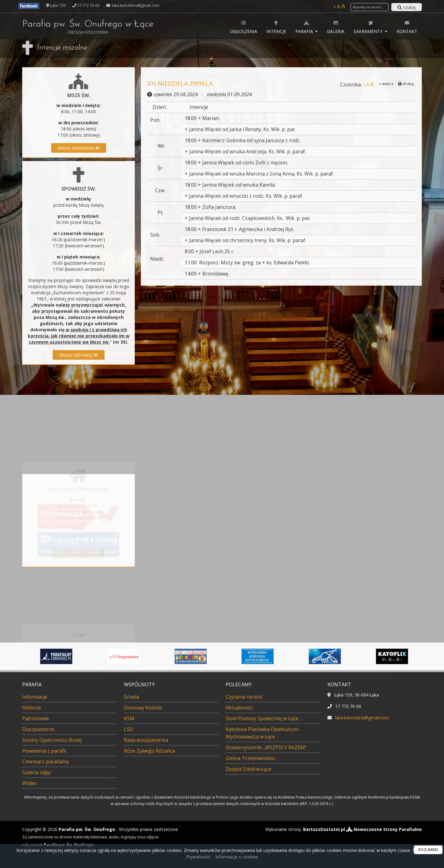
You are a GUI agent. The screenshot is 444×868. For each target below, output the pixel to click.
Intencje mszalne (62, 48)
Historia (31, 815)
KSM (129, 826)
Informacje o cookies (237, 857)
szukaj (407, 7)
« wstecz (386, 84)
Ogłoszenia (244, 27)
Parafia (305, 27)
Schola (132, 804)
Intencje (276, 27)
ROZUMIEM (428, 850)
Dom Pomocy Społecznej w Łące (262, 826)
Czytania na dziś (244, 804)
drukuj (406, 84)
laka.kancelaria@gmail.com (135, 5)
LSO (129, 837)
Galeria (336, 27)
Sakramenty (369, 27)
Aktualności (239, 815)
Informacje (35, 804)
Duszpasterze (38, 837)
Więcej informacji (79, 355)
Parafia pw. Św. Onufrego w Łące (88, 27)
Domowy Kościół (143, 815)
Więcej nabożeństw (79, 148)
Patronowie (36, 826)
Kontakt (407, 27)
